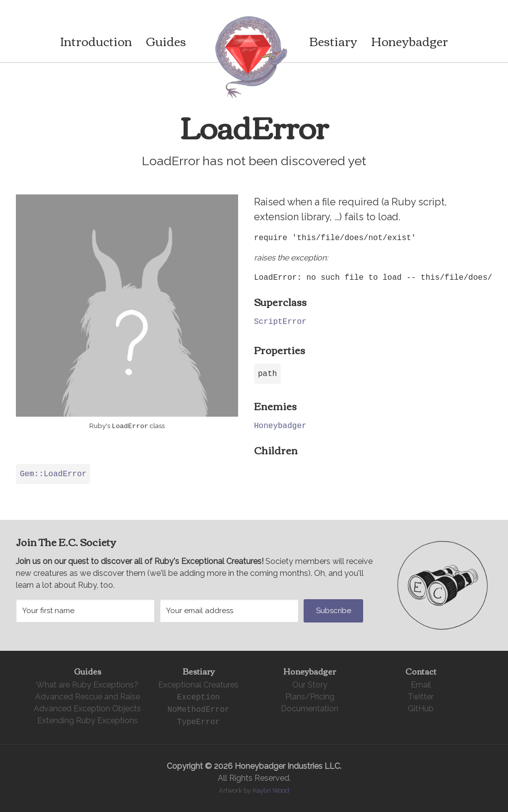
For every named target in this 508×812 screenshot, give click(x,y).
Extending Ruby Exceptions (88, 720)
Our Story (310, 685)
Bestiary (333, 41)
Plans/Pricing (310, 697)
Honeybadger (410, 41)
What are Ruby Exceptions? (87, 685)
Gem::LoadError (53, 474)
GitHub (421, 709)
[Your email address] (229, 611)
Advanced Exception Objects (87, 709)
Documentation (310, 709)
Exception (198, 697)
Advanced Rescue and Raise (88, 697)
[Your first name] (85, 611)
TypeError (198, 722)
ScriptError (280, 321)
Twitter (421, 697)
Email (421, 685)
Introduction (96, 41)
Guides (166, 41)
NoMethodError (199, 709)
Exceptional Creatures (198, 685)
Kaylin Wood (271, 790)
